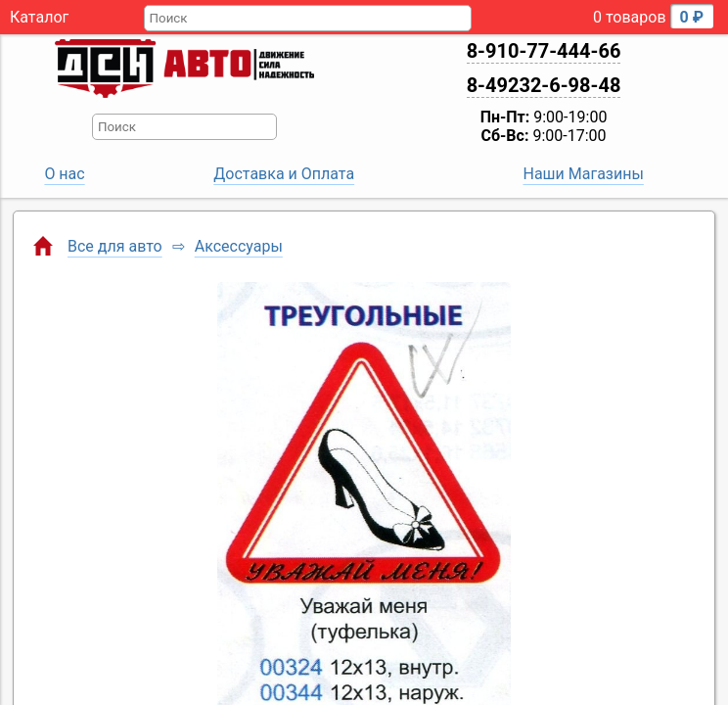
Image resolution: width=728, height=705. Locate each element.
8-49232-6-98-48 (544, 85)
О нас (64, 174)
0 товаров (653, 16)
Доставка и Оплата (284, 174)
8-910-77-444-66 (544, 51)
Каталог (39, 17)
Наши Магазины (584, 174)
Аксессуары (239, 246)
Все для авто (115, 246)
